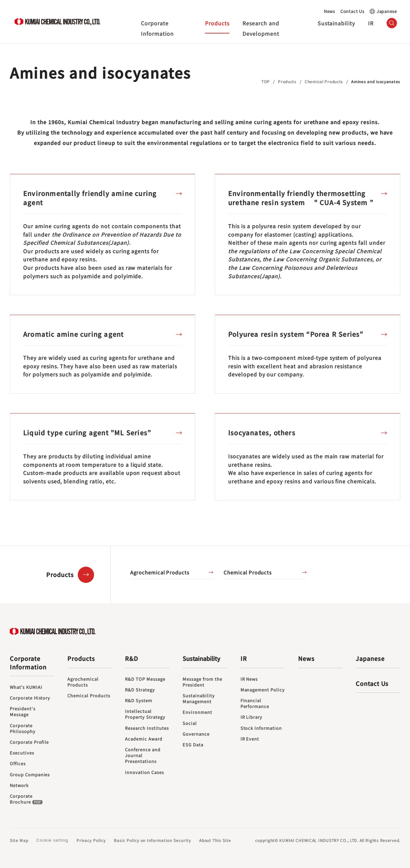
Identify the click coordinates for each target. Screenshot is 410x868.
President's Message (23, 712)
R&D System (139, 701)
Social (190, 723)
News (329, 11)
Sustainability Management (198, 699)
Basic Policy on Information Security (152, 840)
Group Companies (30, 775)
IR (371, 23)
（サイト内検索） (392, 23)
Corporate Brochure (27, 799)
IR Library (252, 717)
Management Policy (263, 690)
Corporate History (30, 698)
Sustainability (336, 23)
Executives (22, 753)
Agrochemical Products (160, 572)
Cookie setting (52, 840)
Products (217, 23)
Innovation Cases (144, 772)
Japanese (387, 11)
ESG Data (193, 745)
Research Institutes (147, 728)
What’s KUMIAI (26, 687)
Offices (18, 764)
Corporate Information (157, 28)
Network (19, 785)
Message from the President (202, 682)
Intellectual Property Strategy (145, 714)
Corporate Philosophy (23, 729)
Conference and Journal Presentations (143, 756)
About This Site (215, 840)
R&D (132, 658)
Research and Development (261, 28)
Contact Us (352, 11)
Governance (196, 734)
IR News (249, 679)
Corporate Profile (29, 742)
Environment (197, 712)
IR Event (250, 739)
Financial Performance (255, 704)
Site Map (19, 840)
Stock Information (261, 728)
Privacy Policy (91, 840)
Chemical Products (248, 572)
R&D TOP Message (145, 679)
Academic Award (143, 739)
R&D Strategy (140, 690)
